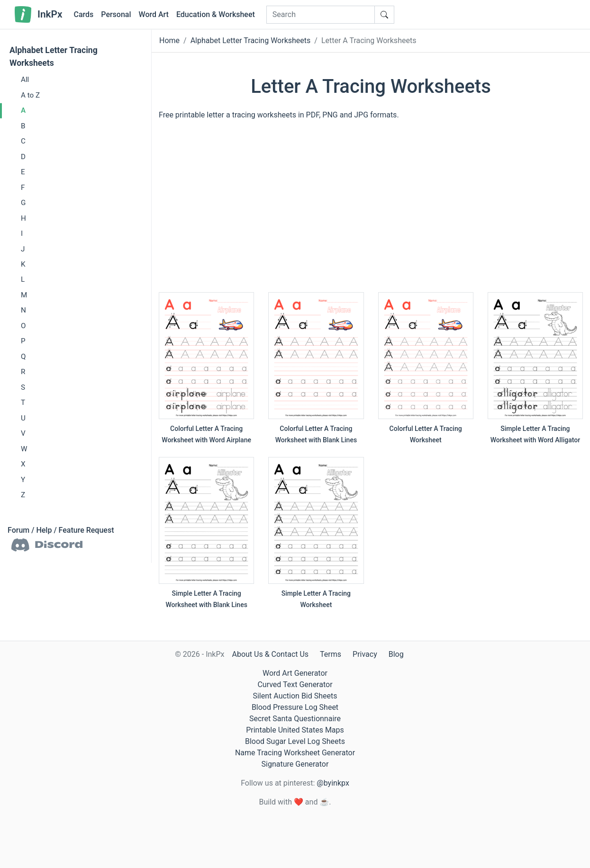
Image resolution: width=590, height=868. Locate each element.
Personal (116, 14)
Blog (396, 654)
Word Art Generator (295, 673)
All (25, 80)
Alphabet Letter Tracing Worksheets (54, 57)
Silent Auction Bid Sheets (295, 696)
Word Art (154, 14)
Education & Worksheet (216, 14)
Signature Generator (295, 764)
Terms (331, 654)
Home (169, 40)
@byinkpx (333, 783)
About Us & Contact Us (270, 654)
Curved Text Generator (295, 685)
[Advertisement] (371, 211)
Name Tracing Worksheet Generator (295, 753)
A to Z (30, 95)
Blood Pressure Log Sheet (295, 707)
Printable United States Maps (295, 730)
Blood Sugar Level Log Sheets (295, 741)
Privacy (365, 654)
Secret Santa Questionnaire (295, 719)
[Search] (321, 15)
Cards (83, 14)
